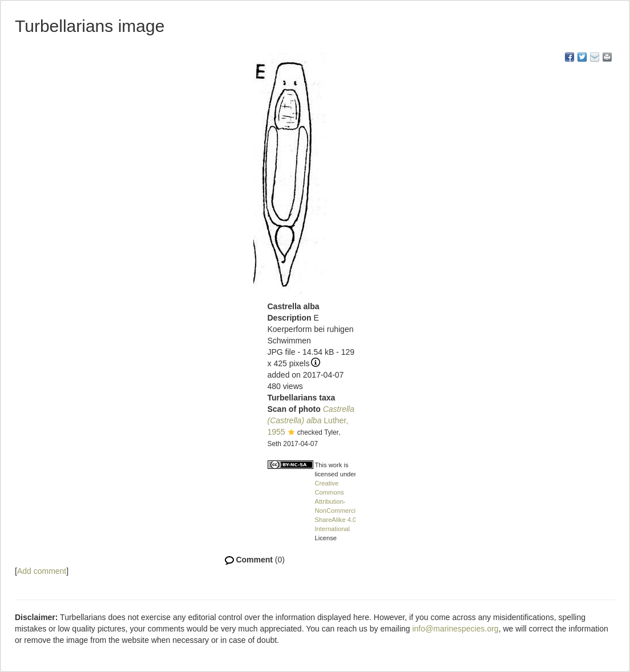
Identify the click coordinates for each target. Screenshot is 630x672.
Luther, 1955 (311, 420)
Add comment (42, 571)
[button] (291, 433)
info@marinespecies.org (455, 629)
